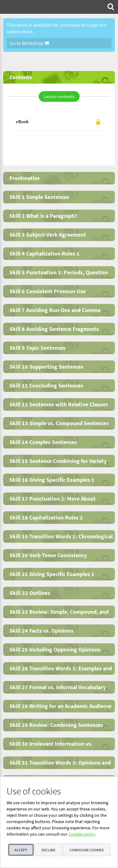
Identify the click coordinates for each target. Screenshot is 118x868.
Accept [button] (21, 850)
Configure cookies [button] (87, 850)
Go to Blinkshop (29, 43)
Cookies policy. (82, 834)
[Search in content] (110, 7)
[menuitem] (110, 7)
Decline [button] (48, 850)
